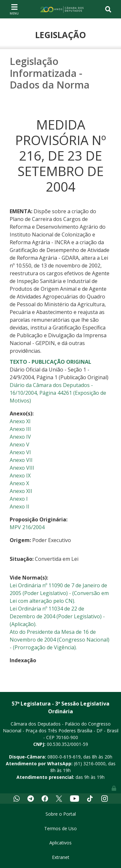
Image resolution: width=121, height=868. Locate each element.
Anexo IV (20, 437)
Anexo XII (21, 491)
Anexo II (20, 507)
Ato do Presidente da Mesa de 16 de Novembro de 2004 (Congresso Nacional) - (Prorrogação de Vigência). (60, 640)
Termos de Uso (60, 828)
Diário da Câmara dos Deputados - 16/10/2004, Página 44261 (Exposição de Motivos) (58, 393)
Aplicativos (60, 843)
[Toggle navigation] (14, 9)
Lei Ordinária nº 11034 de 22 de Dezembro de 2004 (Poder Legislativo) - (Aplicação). (57, 616)
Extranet (61, 857)
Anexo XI (20, 421)
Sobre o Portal (61, 814)
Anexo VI (20, 452)
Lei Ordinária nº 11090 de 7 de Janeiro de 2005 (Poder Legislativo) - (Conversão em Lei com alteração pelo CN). (59, 593)
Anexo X (19, 483)
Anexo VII (21, 460)
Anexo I (19, 499)
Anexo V (20, 444)
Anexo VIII (22, 468)
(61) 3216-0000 (90, 763)
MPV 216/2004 (27, 527)
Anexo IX (20, 476)
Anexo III (20, 429)
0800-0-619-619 (64, 757)
